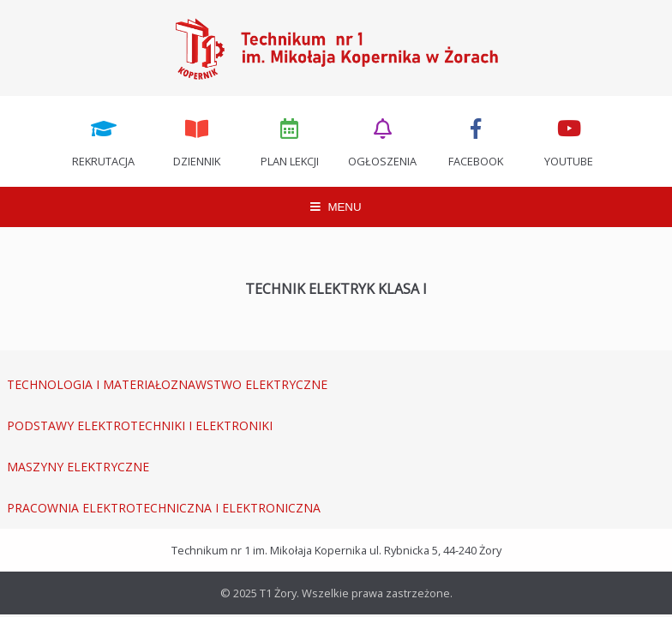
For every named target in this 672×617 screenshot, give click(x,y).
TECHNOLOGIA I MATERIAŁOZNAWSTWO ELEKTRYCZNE (167, 384)
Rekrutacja (104, 141)
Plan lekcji (290, 141)
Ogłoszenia (383, 141)
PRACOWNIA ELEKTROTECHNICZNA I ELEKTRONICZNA (164, 508)
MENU (336, 207)
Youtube (569, 141)
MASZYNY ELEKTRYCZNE (78, 467)
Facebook (476, 141)
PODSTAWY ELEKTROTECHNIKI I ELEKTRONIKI (140, 425)
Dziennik (196, 141)
